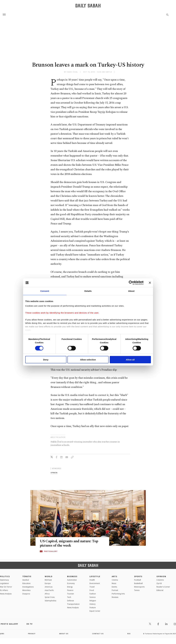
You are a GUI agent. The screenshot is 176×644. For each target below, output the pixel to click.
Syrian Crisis (50, 597)
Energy (70, 587)
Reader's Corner (163, 587)
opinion (54, 473)
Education (26, 583)
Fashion (93, 594)
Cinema (115, 580)
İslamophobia (50, 601)
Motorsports (139, 587)
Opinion (161, 576)
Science (93, 597)
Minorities (26, 590)
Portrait (115, 590)
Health (92, 580)
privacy (32, 634)
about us (64, 634)
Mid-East (48, 580)
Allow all (130, 360)
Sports (138, 576)
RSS (129, 634)
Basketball (138, 583)
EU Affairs (4, 590)
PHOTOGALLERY (51, 551)
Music (114, 583)
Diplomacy (4, 580)
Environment (95, 583)
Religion (93, 601)
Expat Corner (95, 611)
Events (114, 587)
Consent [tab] (45, 291)
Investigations (28, 587)
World (49, 576)
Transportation (73, 604)
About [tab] (131, 291)
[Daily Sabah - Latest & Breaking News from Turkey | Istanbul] (88, 6)
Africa (47, 594)
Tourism (71, 594)
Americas (49, 587)
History (92, 604)
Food (92, 590)
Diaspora (26, 594)
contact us (98, 634)
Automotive (72, 580)
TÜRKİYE (27, 576)
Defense (71, 601)
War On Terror (6, 587)
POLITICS (5, 576)
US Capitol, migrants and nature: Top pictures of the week (69, 543)
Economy (71, 583)
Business (72, 576)
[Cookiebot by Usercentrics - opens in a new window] (131, 283)
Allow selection (88, 360)
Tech (69, 597)
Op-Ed (159, 583)
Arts (114, 576)
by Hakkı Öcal (71, 72)
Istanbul (26, 580)
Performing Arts (118, 594)
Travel (92, 587)
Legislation (4, 583)
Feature (93, 608)
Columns (160, 580)
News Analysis (6, 594)
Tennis (137, 590)
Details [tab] (88, 291)
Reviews (115, 597)
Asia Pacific (49, 590)
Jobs (2, 634)
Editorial (160, 590)
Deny (46, 360)
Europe (48, 583)
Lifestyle (95, 576)
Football (138, 580)
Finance (70, 590)
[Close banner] (150, 283)
